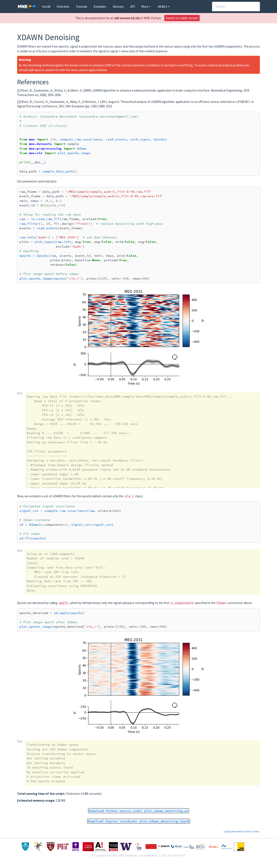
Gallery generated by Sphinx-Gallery (241, 832)
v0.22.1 (164, 7)
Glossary (118, 7)
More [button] (146, 7)
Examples (100, 7)
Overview (63, 7)
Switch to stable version (182, 18)
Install (46, 7)
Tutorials (82, 7)
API (133, 7)
